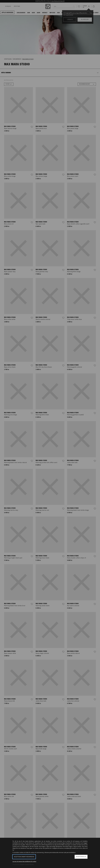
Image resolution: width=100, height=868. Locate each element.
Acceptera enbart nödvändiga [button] (24, 857)
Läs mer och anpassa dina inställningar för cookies (24, 861)
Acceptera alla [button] (81, 857)
